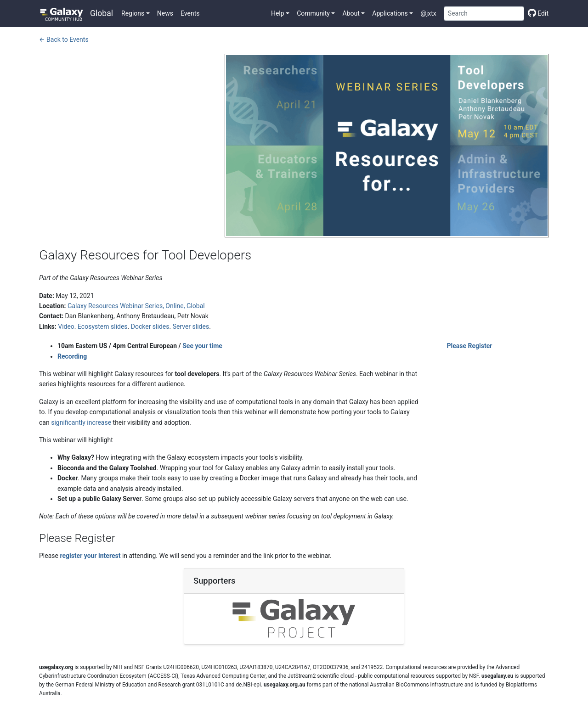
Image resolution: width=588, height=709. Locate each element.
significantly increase (81, 422)
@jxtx (428, 13)
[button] (136, 13)
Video (66, 326)
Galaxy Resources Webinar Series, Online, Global (136, 306)
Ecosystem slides (103, 326)
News (165, 13)
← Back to (64, 39)
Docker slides (150, 326)
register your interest (90, 556)
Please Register (470, 346)
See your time (202, 346)
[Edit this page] (536, 13)
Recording (72, 356)
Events (190, 13)
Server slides (191, 326)
